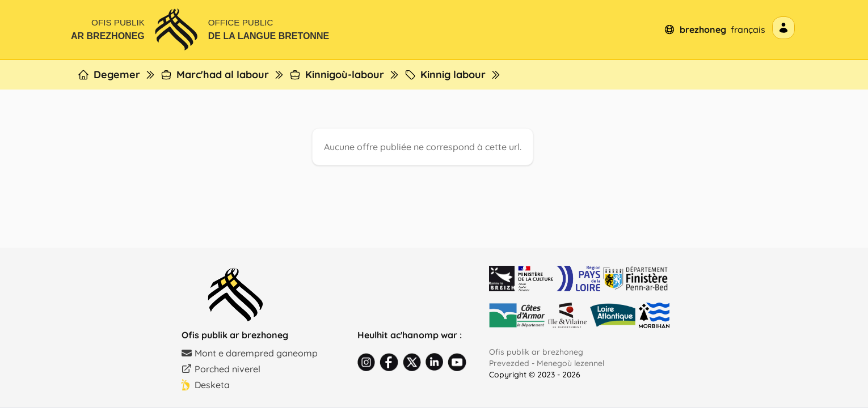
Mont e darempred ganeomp (249, 353)
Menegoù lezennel (570, 363)
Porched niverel (221, 369)
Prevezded (509, 363)
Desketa (205, 385)
